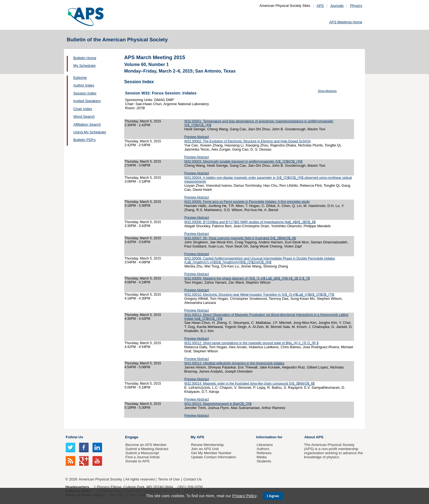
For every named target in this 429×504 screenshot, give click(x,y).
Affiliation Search (87, 124)
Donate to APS (137, 461)
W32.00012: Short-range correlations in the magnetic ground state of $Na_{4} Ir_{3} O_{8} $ (251, 343)
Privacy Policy (244, 496)
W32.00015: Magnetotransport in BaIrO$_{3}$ (218, 404)
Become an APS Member (146, 445)
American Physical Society (100, 479)
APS (320, 6)
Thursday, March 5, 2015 (143, 121)
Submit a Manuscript (142, 453)
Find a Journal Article (142, 457)
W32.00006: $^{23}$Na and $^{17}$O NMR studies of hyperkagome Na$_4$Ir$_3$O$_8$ (250, 222)
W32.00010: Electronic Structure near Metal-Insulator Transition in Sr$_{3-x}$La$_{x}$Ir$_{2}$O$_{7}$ (259, 295)
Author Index (84, 85)
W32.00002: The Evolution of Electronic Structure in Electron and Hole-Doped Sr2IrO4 (247, 141)
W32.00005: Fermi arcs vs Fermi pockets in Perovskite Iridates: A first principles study (247, 202)
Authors (263, 449)
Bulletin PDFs (84, 140)
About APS (314, 437)
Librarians (265, 445)
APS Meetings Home (346, 22)
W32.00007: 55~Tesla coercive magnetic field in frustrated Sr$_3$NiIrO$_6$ (240, 238)
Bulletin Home (85, 58)
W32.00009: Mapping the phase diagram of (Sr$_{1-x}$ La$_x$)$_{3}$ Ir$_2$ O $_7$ (247, 278)
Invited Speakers (87, 101)
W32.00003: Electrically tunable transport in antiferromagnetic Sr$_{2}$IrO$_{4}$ (243, 162)
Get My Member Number (211, 453)
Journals (337, 6)
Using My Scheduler (90, 132)
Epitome (80, 78)
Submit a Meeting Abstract (147, 449)
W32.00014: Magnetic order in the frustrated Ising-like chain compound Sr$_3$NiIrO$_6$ (249, 384)
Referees (264, 453)
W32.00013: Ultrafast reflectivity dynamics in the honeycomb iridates (234, 363)
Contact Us (192, 479)
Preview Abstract (196, 137)
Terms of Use (169, 479)
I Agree (273, 496)
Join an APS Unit (205, 449)
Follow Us (74, 437)
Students (264, 461)
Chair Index (83, 109)
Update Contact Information (213, 457)
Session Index (85, 93)
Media (262, 457)
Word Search (84, 116)
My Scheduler (85, 66)
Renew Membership (207, 445)
